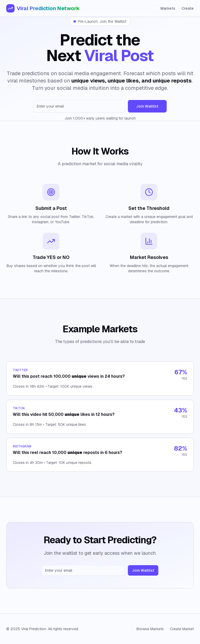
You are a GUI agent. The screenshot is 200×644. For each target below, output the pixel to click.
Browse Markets (150, 629)
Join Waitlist (147, 106)
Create (188, 8)
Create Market (182, 629)
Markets (168, 8)
